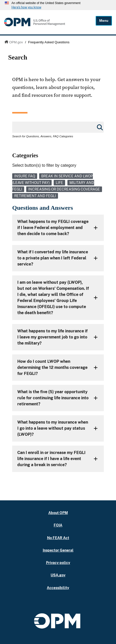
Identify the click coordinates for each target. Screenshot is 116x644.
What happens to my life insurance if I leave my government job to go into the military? (52, 337)
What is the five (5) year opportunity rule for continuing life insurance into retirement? (53, 398)
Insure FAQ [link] (25, 176)
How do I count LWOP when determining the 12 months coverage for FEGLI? (52, 367)
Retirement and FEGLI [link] (35, 196)
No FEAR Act (58, 538)
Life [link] (59, 183)
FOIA (58, 525)
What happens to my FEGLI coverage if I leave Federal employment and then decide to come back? (53, 228)
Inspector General (58, 550)
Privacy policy (58, 563)
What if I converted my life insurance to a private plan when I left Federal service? (53, 258)
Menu (104, 21)
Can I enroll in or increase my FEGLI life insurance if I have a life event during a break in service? (51, 459)
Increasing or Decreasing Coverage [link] (64, 189)
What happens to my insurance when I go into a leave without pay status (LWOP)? (53, 428)
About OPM (58, 513)
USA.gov (58, 575)
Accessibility (58, 588)
